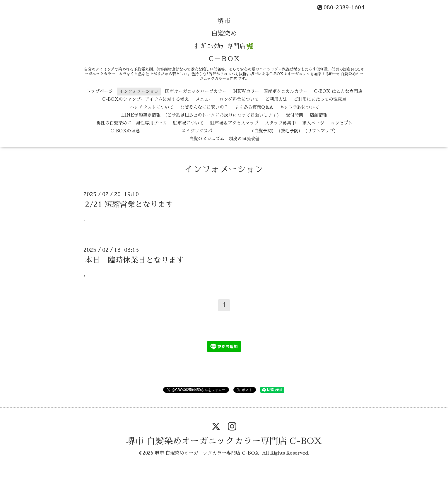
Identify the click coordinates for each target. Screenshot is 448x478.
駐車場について (188, 123)
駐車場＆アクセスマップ (234, 123)
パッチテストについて (152, 107)
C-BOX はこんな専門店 (338, 91)
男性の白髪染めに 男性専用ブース (131, 123)
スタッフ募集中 (280, 123)
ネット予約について (299, 107)
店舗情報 (319, 115)
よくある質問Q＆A (254, 107)
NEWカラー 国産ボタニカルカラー (270, 91)
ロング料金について (239, 99)
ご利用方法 (276, 99)
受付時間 (295, 115)
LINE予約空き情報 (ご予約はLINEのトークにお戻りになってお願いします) (200, 115)
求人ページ (313, 123)
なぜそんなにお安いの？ (204, 107)
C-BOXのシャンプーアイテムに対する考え (146, 99)
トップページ (100, 91)
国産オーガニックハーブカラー (196, 91)
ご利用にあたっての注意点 (320, 99)
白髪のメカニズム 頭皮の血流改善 (224, 139)
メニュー (204, 99)
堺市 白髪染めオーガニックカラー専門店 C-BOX (224, 441)
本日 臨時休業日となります (134, 260)
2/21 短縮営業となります (129, 204)
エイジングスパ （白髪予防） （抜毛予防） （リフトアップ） (242, 131)
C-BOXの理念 (125, 131)
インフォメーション (139, 91)
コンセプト (342, 123)
